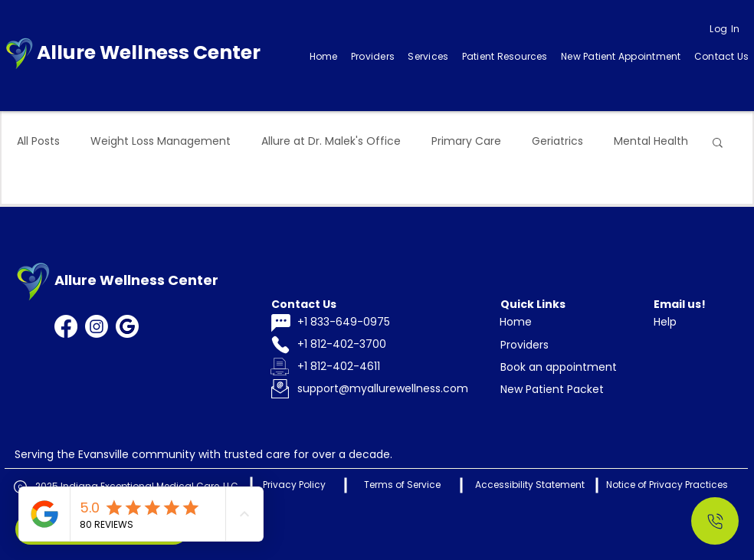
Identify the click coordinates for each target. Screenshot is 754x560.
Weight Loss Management (161, 141)
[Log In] (725, 29)
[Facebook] (66, 326)
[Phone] (280, 345)
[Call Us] (715, 521)
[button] (428, 57)
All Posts (38, 141)
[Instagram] (97, 326)
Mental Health (651, 141)
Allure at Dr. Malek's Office (331, 141)
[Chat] (280, 323)
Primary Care (466, 141)
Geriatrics (557, 141)
